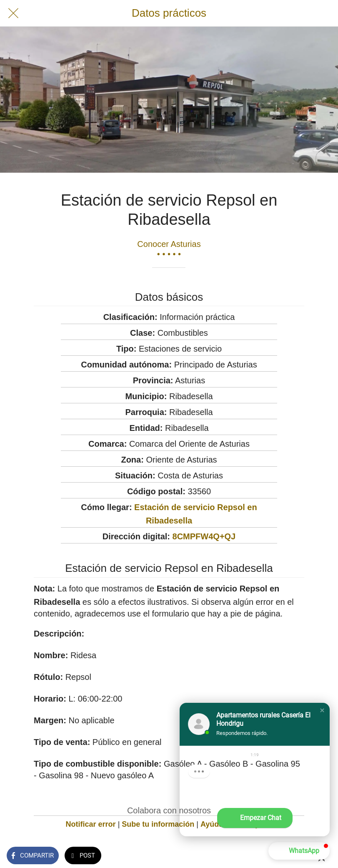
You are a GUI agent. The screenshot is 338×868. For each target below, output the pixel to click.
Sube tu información (158, 824)
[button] (322, 710)
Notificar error (91, 824)
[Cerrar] (13, 13)
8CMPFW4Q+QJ (204, 536)
